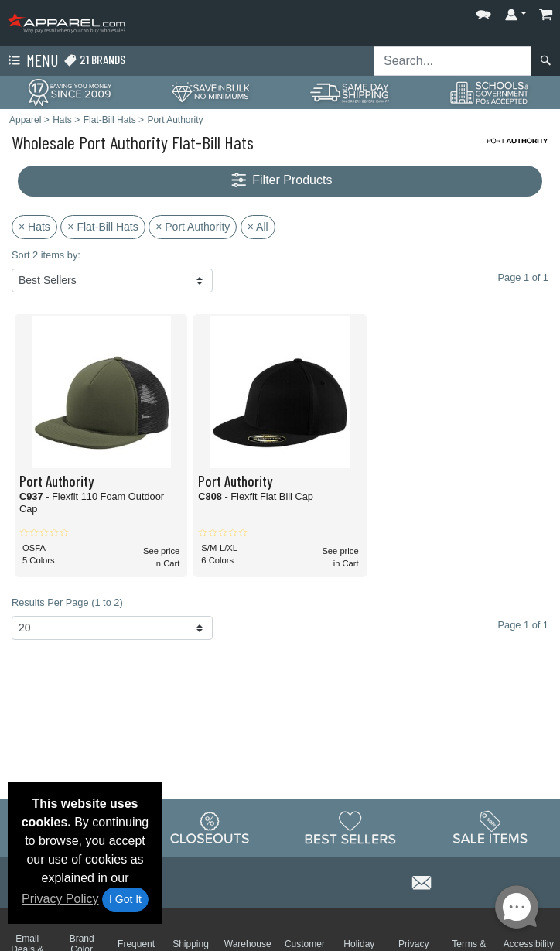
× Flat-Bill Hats (102, 227)
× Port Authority (193, 227)
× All (258, 227)
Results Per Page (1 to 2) (67, 602)
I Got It (125, 899)
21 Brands (94, 60)
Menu (32, 61)
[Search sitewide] (452, 61)
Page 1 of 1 (523, 625)
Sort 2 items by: (46, 255)
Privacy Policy (60, 899)
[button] (483, 11)
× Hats (34, 227)
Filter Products (280, 181)
